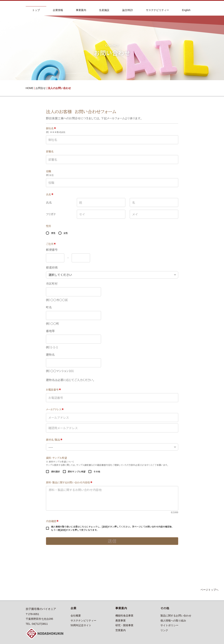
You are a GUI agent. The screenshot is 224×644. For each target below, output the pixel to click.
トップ (36, 10)
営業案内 (121, 630)
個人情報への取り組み (173, 621)
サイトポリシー (169, 625)
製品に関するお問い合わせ (176, 616)
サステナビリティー (157, 10)
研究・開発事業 (124, 625)
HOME (30, 88)
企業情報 (58, 10)
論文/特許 (128, 10)
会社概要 (76, 616)
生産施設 (104, 10)
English (186, 10)
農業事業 (121, 621)
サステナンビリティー (83, 621)
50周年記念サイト (81, 625)
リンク (164, 630)
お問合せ (41, 88)
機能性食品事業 (124, 616)
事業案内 (81, 10)
